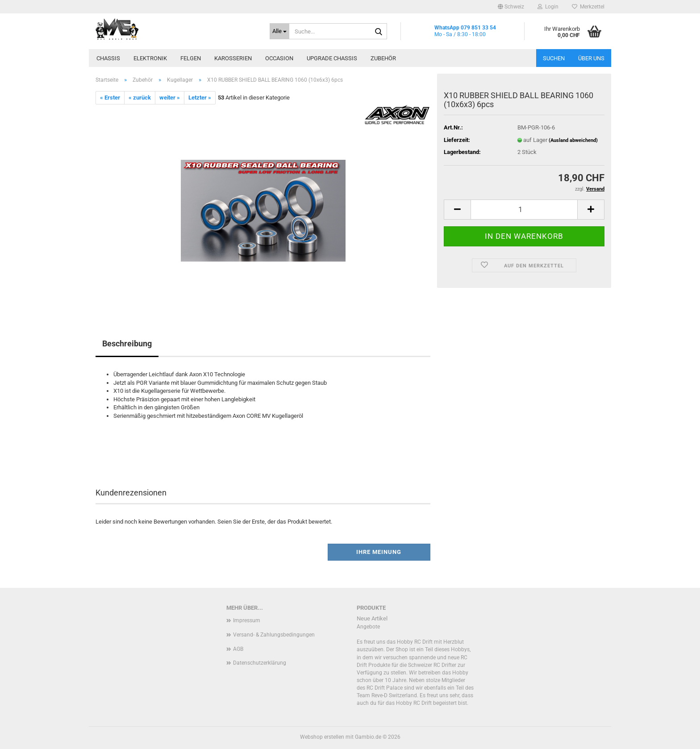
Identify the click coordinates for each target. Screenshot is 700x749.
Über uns (591, 58)
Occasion (279, 58)
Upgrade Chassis (332, 58)
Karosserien (233, 58)
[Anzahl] (524, 210)
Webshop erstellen (322, 737)
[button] (511, 7)
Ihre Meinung (379, 552)
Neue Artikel (372, 618)
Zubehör (383, 58)
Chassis (108, 58)
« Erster (110, 98)
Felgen (191, 58)
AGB (238, 649)
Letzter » (200, 98)
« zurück (140, 98)
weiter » (170, 98)
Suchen (554, 58)
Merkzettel (588, 7)
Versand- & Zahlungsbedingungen (274, 635)
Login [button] (548, 7)
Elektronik (150, 58)
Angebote (368, 627)
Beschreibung (127, 343)
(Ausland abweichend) (573, 140)
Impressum (247, 620)
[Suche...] (279, 31)
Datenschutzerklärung (260, 663)
